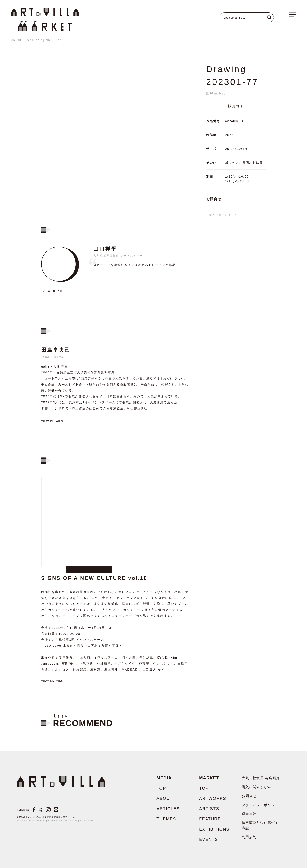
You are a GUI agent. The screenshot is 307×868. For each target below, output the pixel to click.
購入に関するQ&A (257, 787)
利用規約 (249, 837)
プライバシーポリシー (260, 805)
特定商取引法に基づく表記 (260, 825)
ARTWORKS (20, 40)
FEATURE (210, 819)
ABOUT (165, 798)
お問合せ (214, 199)
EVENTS (209, 839)
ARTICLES (168, 809)
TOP (161, 788)
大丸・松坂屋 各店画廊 (261, 778)
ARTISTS (209, 809)
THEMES (166, 819)
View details (54, 291)
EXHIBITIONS (214, 829)
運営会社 (249, 814)
